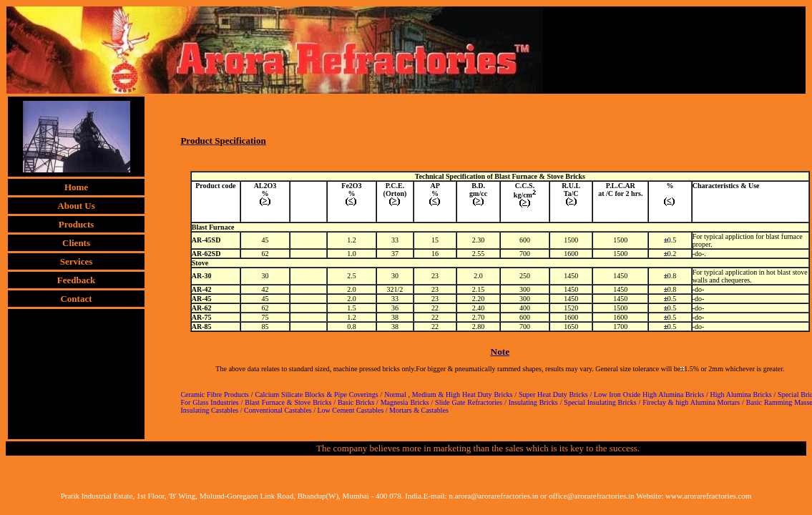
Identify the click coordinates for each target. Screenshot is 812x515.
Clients (76, 243)
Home (76, 187)
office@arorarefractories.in (592, 496)
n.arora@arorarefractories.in (493, 496)
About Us (76, 206)
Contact (76, 299)
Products (77, 224)
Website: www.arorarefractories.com (694, 496)
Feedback (76, 280)
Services (76, 261)
